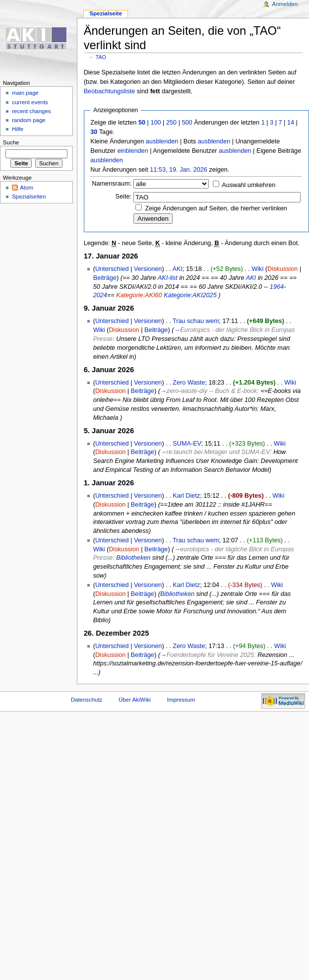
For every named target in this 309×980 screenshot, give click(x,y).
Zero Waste (189, 383)
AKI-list (168, 278)
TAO (101, 57)
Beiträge (105, 278)
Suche (11, 142)
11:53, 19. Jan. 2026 (179, 170)
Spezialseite (106, 13)
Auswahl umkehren (248, 185)
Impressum (181, 700)
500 (187, 123)
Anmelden (285, 4)
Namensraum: (112, 184)
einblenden (133, 151)
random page (29, 120)
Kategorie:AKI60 (139, 295)
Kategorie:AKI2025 (190, 295)
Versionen (148, 269)
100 (155, 123)
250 (171, 123)
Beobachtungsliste (110, 91)
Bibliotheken (133, 558)
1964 (277, 287)
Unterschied (112, 269)
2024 (100, 295)
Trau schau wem (196, 321)
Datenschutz (87, 700)
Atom (27, 188)
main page (25, 93)
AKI (178, 269)
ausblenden (162, 141)
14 (291, 123)
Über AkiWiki (135, 700)
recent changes (31, 111)
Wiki (257, 269)
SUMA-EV (187, 444)
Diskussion (282, 269)
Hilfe (18, 129)
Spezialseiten (29, 196)
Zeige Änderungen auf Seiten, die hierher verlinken (216, 208)
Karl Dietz (186, 496)
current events (30, 102)
